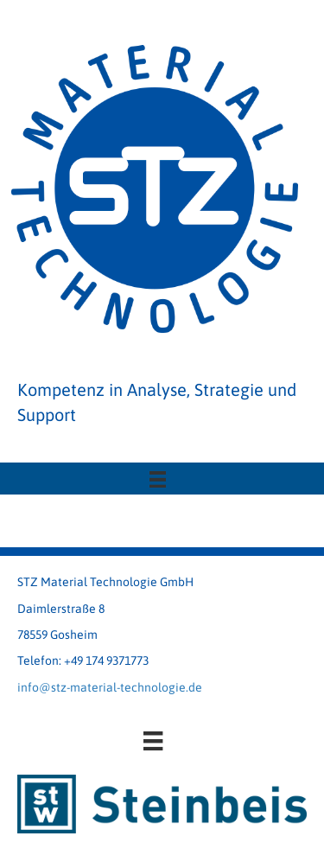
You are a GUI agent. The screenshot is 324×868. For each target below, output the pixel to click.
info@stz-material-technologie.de (110, 687)
